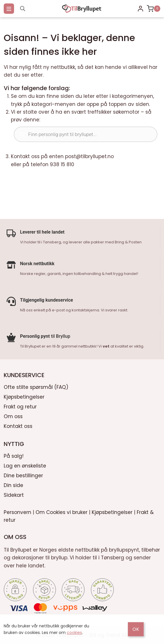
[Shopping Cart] (154, 9)
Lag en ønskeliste (25, 465)
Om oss (13, 415)
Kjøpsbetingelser (24, 396)
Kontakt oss (18, 425)
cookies (74, 633)
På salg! (14, 455)
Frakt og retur (20, 406)
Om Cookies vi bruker (61, 511)
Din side (13, 484)
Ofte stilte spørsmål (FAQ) (36, 386)
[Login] (140, 9)
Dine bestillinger (23, 474)
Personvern (17, 511)
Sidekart (14, 494)
